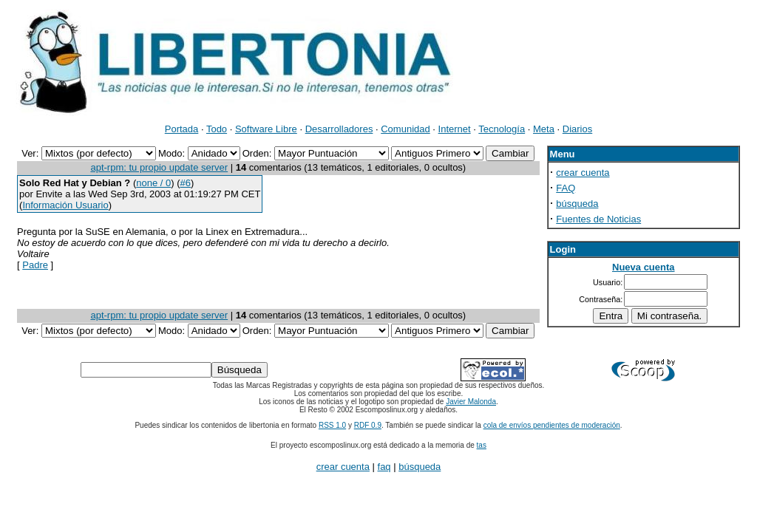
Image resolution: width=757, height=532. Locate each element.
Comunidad (405, 129)
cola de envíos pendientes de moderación (552, 425)
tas (482, 445)
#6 (186, 183)
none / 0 (153, 183)
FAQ (566, 188)
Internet (455, 129)
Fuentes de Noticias (598, 219)
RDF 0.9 (368, 425)
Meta (544, 129)
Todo (217, 129)
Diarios (577, 129)
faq (384, 467)
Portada (182, 129)
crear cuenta (583, 173)
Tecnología (502, 129)
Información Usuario (65, 205)
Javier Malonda (471, 402)
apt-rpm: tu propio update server (159, 167)
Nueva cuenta (644, 267)
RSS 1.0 (332, 425)
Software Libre (266, 129)
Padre (35, 265)
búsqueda (577, 204)
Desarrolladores (339, 129)
